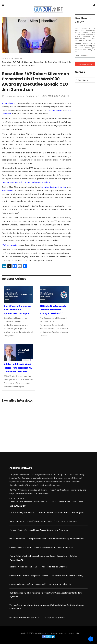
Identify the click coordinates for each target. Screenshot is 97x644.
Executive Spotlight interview (53, 187)
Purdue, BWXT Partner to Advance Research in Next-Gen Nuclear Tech (42, 547)
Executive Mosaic (55, 110)
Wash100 (65, 96)
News (17, 59)
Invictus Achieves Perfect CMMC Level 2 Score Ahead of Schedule (40, 584)
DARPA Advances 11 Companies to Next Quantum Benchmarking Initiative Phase (47, 539)
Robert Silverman (10, 103)
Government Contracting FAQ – (35, 502)
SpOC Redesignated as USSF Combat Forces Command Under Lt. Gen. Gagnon (47, 513)
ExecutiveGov (17, 506)
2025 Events (78, 502)
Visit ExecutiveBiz (10, 245)
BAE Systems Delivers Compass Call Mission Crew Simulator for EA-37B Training (46, 575)
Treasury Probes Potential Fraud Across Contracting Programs (39, 530)
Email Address (81, 56)
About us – (15, 502)
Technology (54, 96)
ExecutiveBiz (7, 191)
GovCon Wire (74, 633)
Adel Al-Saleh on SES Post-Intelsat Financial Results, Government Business (18, 368)
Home (6, 59)
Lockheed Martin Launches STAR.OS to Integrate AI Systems (37, 617)
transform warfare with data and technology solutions (26, 182)
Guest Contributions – (61, 502)
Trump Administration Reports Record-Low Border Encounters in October (44, 556)
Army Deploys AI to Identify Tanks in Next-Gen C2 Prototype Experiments (43, 521)
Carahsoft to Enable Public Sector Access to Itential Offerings (39, 567)
